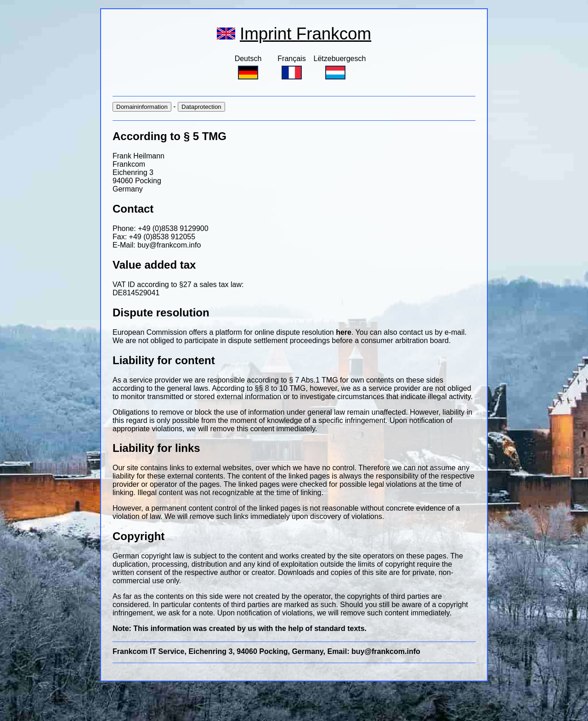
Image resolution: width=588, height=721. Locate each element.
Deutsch (248, 67)
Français (291, 67)
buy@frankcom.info (169, 245)
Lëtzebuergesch (340, 67)
